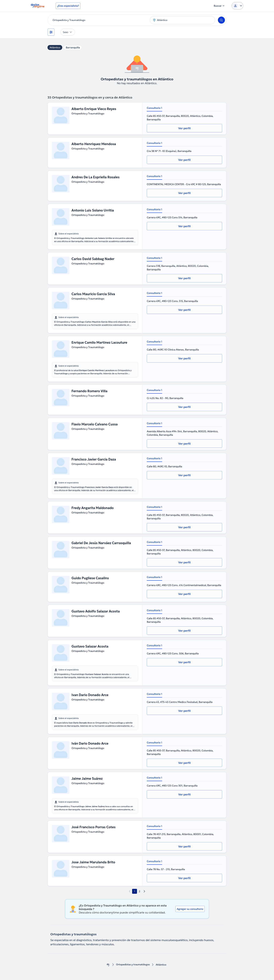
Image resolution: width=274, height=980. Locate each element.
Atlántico (55, 47)
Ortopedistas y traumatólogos (133, 965)
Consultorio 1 (154, 108)
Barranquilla (73, 47)
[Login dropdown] (237, 6)
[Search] (221, 20)
